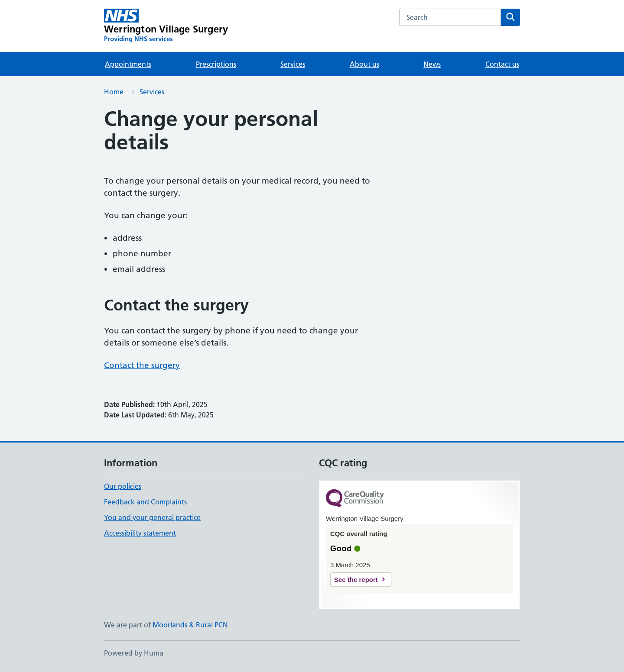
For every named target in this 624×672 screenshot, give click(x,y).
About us (364, 64)
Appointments (128, 64)
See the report (356, 580)
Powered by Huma (134, 653)
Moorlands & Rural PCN (190, 625)
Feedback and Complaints (145, 502)
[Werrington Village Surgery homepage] (166, 26)
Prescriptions (216, 64)
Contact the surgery (142, 365)
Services (293, 64)
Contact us (502, 64)
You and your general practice (152, 517)
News (432, 64)
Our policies (123, 486)
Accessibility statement (140, 533)
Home (114, 92)
